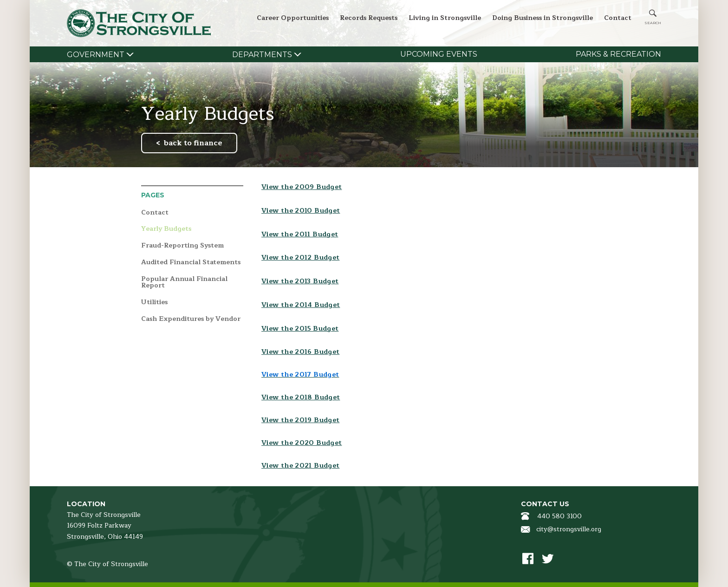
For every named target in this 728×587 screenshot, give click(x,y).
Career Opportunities (293, 18)
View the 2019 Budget (300, 420)
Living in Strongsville (445, 18)
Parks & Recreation (618, 54)
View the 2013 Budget (300, 281)
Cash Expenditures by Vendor (191, 319)
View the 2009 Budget (302, 187)
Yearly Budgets (166, 229)
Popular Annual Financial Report (184, 283)
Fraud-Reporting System (182, 246)
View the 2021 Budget (300, 466)
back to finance (193, 143)
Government (96, 55)
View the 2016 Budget (300, 352)
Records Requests (369, 18)
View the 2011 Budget (300, 234)
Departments (262, 55)
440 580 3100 (559, 516)
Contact (618, 18)
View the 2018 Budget (301, 397)
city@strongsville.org (569, 529)
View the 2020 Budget (302, 443)
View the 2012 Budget (300, 258)
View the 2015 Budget (300, 329)
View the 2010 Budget (301, 211)
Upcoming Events (439, 54)
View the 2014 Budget (301, 305)
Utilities (154, 303)
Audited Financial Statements (191, 263)
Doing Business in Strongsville (543, 18)
